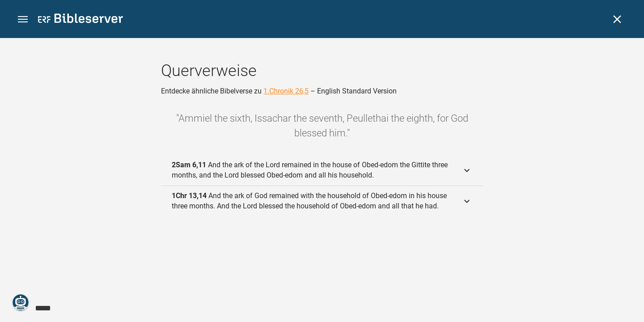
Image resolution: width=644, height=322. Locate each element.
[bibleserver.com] (80, 20)
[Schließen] (617, 19)
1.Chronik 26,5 (286, 91)
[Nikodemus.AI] (21, 302)
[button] (23, 19)
